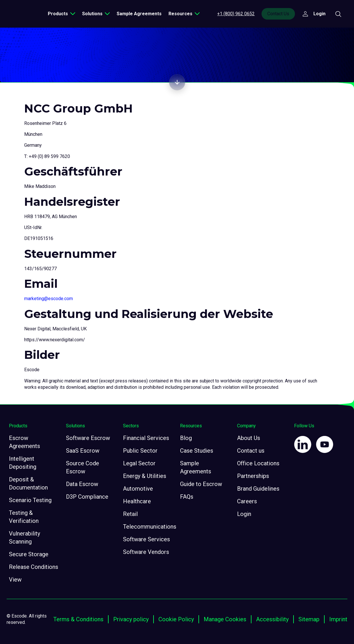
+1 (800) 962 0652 (236, 14)
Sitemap (309, 619)
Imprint (338, 619)
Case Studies (197, 451)
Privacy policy (131, 619)
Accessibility (272, 619)
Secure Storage (29, 554)
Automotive (138, 489)
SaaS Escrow (83, 451)
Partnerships (253, 476)
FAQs (187, 497)
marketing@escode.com (49, 299)
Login (244, 514)
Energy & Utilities (145, 476)
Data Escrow (82, 484)
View (15, 580)
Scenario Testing (30, 500)
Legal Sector (139, 463)
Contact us (251, 451)
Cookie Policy (176, 619)
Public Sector (140, 451)
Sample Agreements (139, 14)
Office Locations (258, 463)
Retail (130, 514)
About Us (249, 438)
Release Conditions (34, 567)
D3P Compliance (87, 497)
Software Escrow (88, 438)
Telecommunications (150, 527)
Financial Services (146, 438)
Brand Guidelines (258, 489)
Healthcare (137, 501)
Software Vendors (146, 552)
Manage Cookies (225, 619)
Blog (186, 438)
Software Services (146, 539)
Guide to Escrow (201, 484)
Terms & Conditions (78, 619)
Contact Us (278, 14)
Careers (247, 501)
